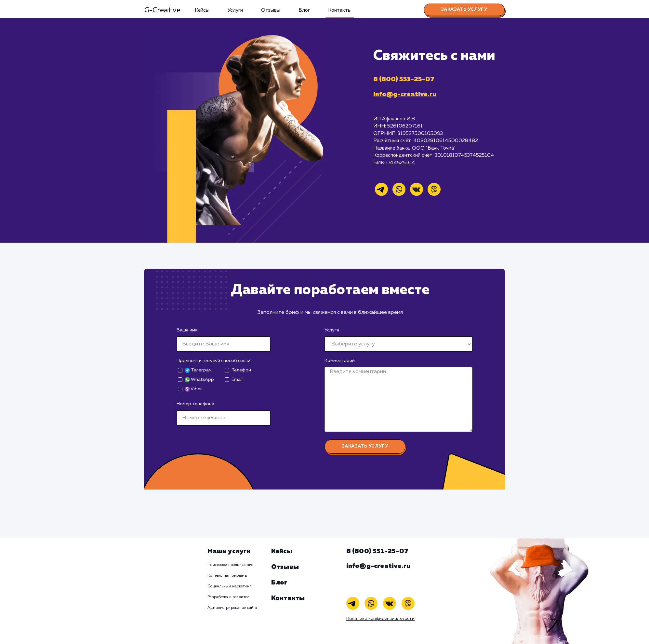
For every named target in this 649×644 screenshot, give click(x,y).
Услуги (235, 10)
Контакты (340, 10)
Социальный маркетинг (229, 586)
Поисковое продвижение (230, 565)
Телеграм (198, 370)
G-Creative (162, 10)
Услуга (332, 330)
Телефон (241, 370)
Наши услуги (229, 551)
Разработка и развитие (228, 597)
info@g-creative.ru (405, 94)
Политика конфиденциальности (381, 619)
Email (237, 380)
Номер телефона (195, 404)
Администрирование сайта (232, 608)
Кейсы (202, 10)
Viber (193, 389)
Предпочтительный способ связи (213, 361)
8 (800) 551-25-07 (404, 79)
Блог (304, 10)
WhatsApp (199, 380)
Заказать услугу (464, 9)
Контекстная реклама (227, 576)
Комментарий (340, 361)
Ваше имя (187, 330)
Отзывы (271, 10)
